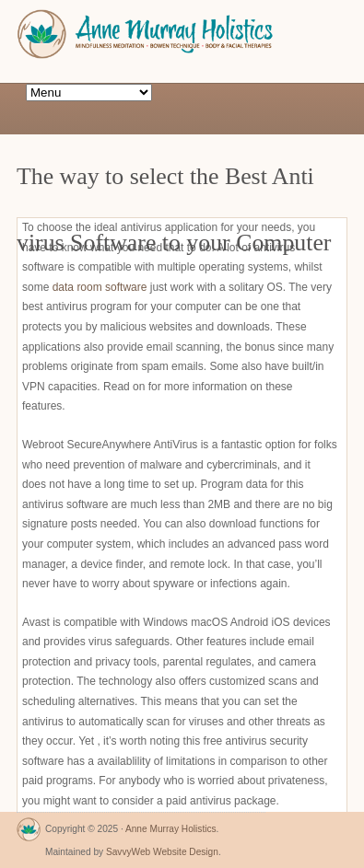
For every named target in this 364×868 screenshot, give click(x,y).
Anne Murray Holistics (171, 829)
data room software (100, 287)
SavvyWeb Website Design (162, 852)
